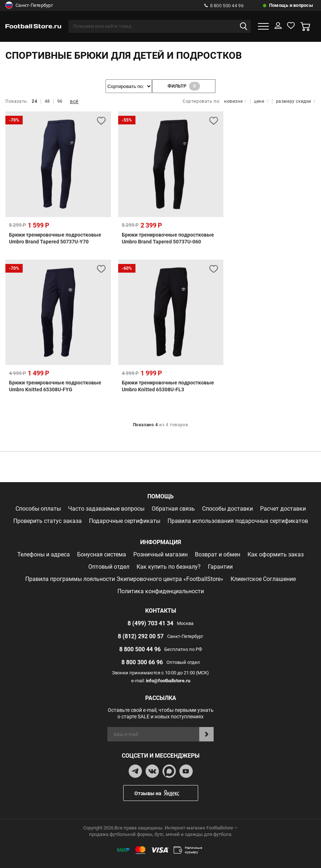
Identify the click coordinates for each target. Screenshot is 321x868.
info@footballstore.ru (168, 681)
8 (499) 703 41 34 (150, 623)
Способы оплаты (38, 509)
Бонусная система (102, 554)
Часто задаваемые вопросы (106, 509)
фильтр (184, 86)
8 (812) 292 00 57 (141, 636)
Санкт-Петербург (29, 5)
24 (34, 101)
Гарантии (220, 567)
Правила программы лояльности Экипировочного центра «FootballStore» (124, 579)
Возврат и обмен (218, 554)
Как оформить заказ (276, 554)
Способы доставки (228, 509)
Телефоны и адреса (44, 554)
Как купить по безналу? (169, 567)
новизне (235, 101)
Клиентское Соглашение (263, 579)
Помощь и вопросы (291, 5)
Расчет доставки (283, 509)
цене (261, 101)
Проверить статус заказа (48, 521)
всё (74, 101)
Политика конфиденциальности (161, 591)
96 (60, 101)
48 (47, 101)
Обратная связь (173, 509)
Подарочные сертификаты (125, 521)
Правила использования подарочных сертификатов (238, 521)
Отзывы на (166, 793)
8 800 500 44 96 (224, 6)
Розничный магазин (160, 554)
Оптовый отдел (109, 567)
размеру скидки (296, 101)
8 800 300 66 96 (142, 662)
